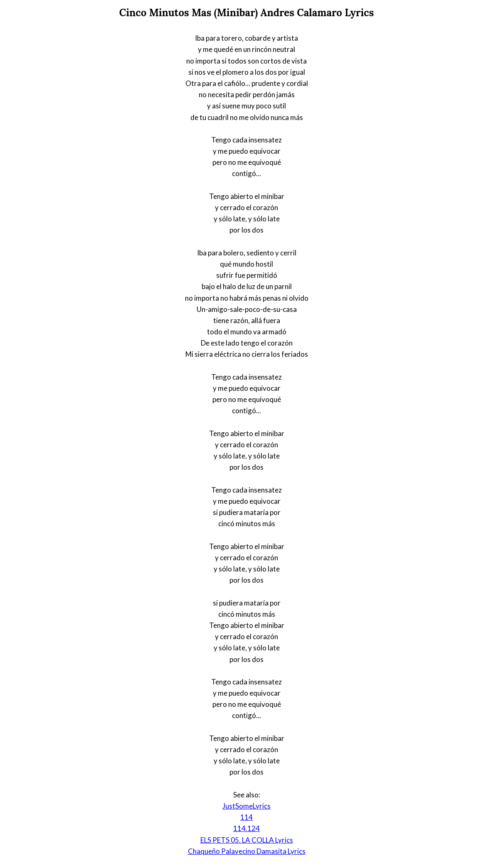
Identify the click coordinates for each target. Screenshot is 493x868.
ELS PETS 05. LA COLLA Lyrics (247, 840)
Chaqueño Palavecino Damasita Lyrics (247, 851)
